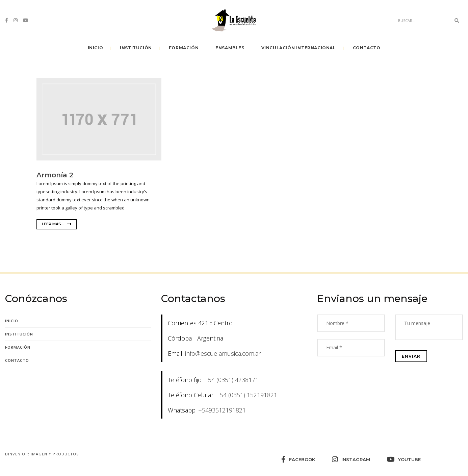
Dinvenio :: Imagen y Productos (42, 454)
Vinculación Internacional (299, 48)
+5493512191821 (222, 410)
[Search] (423, 21)
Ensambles (230, 48)
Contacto (367, 48)
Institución (136, 48)
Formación (184, 48)
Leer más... (57, 224)
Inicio (96, 48)
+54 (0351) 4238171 (231, 380)
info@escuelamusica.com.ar (223, 353)
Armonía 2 (55, 175)
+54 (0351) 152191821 (247, 395)
